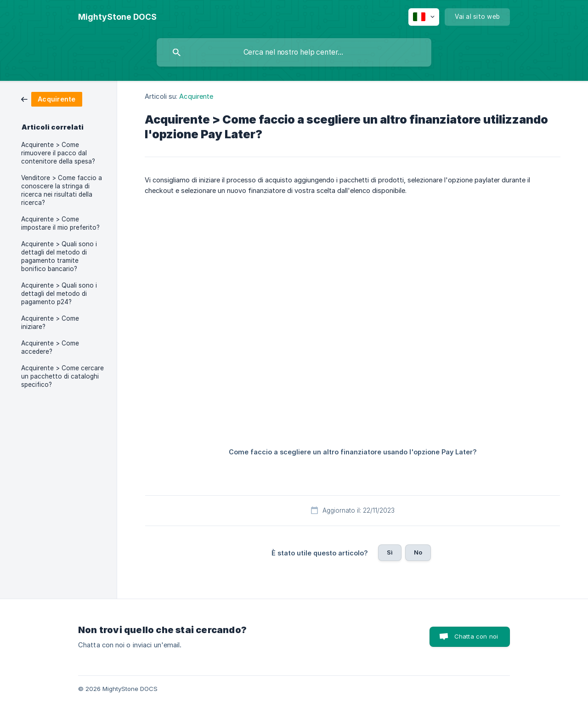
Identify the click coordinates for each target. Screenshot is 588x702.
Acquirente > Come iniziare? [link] (50, 323)
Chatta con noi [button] (476, 636)
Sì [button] (390, 552)
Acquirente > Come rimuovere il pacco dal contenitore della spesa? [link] (58, 153)
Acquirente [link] (196, 96)
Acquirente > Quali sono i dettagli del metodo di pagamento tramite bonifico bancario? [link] (59, 256)
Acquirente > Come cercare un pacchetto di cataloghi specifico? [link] (62, 376)
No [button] (418, 552)
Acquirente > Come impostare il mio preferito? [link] (60, 223)
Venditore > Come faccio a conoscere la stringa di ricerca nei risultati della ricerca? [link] (62, 190)
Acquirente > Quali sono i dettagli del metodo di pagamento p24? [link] (59, 294)
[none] (117, 17)
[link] (52, 99)
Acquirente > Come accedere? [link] (50, 347)
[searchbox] (294, 52)
